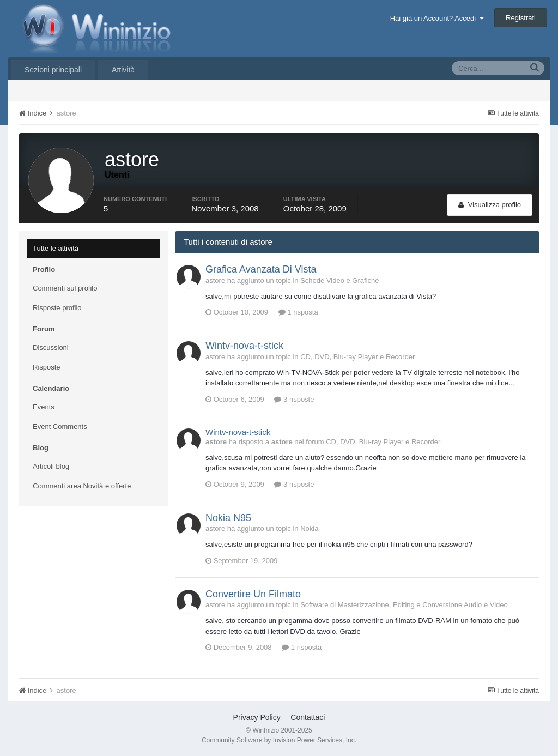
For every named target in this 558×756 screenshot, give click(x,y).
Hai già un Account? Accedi (437, 18)
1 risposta (298, 312)
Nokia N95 (228, 518)
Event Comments (60, 427)
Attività (123, 70)
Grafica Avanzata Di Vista (261, 269)
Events (44, 407)
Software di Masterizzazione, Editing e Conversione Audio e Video (404, 605)
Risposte (47, 367)
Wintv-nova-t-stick (244, 346)
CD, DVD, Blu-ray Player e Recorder (357, 357)
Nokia (309, 528)
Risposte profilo (57, 308)
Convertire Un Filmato (253, 594)
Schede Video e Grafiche (339, 280)
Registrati (521, 18)
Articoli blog (51, 466)
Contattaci (308, 717)
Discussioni (51, 347)
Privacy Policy (257, 717)
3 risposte (294, 399)
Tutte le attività (56, 248)
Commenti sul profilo (65, 288)
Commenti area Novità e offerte (82, 486)
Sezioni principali (53, 70)
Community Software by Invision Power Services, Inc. (279, 740)
